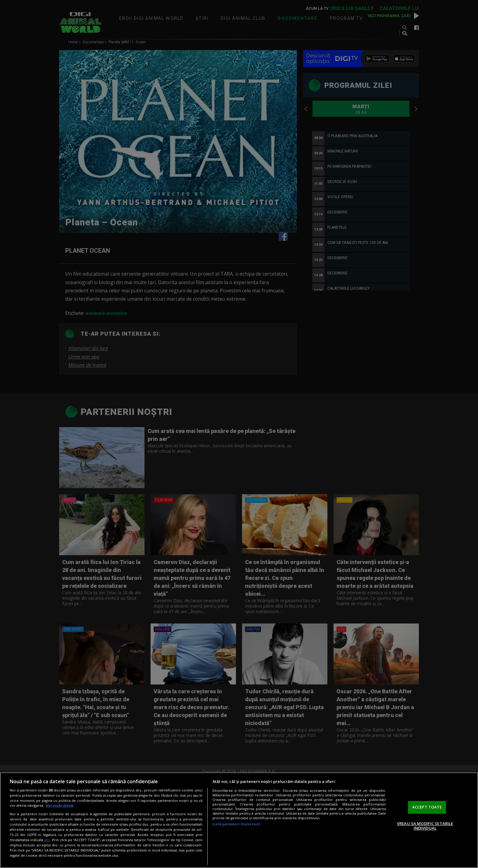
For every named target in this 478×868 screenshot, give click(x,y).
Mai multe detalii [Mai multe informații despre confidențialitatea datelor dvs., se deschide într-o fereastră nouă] (60, 805)
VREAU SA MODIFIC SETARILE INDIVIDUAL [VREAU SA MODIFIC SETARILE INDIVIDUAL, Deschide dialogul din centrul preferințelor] (425, 826)
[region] (239, 820)
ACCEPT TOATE (427, 807)
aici (47, 840)
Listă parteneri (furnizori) (236, 824)
